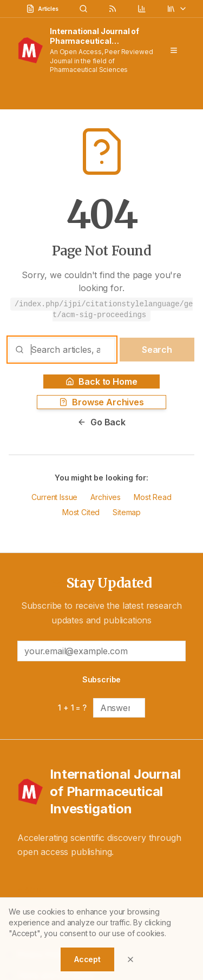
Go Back (101, 422)
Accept (87, 959)
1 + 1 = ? (72, 708)
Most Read (153, 497)
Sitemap (127, 512)
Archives (106, 497)
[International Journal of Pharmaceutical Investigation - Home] (101, 792)
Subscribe (102, 679)
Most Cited (81, 512)
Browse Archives (101, 402)
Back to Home (101, 382)
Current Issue (54, 497)
